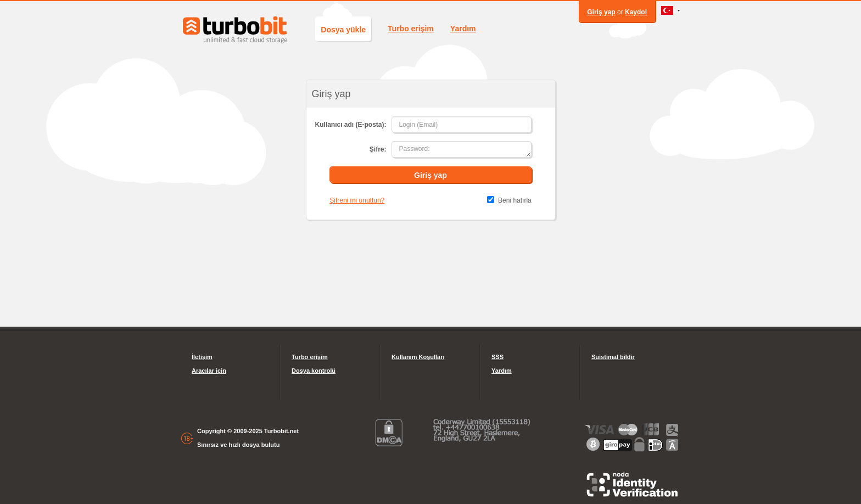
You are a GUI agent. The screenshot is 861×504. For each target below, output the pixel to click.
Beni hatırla (515, 200)
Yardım (463, 29)
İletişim (202, 357)
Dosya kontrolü (314, 371)
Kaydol (636, 12)
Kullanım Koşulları (418, 357)
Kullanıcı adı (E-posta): (350, 125)
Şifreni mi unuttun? (357, 200)
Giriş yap (601, 12)
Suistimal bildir (613, 357)
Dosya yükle (343, 30)
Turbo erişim (411, 29)
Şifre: (378, 149)
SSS (497, 357)
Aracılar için (209, 371)
